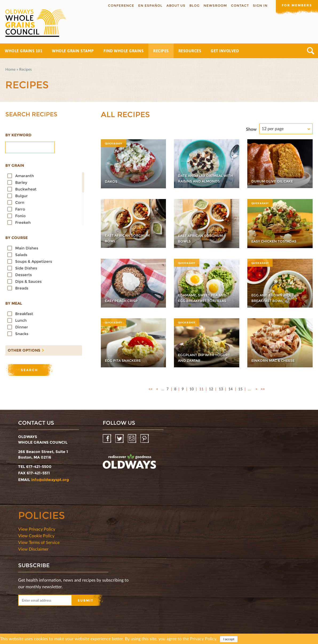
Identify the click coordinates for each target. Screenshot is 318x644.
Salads (21, 255)
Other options (23, 349)
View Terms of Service (39, 542)
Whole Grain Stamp (73, 51)
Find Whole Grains (124, 51)
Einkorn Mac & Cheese (276, 360)
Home (10, 69)
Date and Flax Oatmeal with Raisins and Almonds (203, 176)
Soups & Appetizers (34, 261)
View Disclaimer (33, 549)
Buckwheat (26, 189)
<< (150, 389)
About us (175, 5)
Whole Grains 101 (24, 51)
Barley (21, 182)
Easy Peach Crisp (123, 301)
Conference (121, 5)
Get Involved (225, 51)
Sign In (260, 5)
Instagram (132, 439)
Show (251, 129)
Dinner (22, 327)
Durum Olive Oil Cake (275, 181)
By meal (14, 303)
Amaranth (25, 176)
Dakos (112, 181)
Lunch (21, 320)
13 (221, 389)
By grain (15, 165)
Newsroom (215, 5)
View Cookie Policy (36, 536)
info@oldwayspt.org (50, 480)
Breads (22, 288)
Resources (190, 51)
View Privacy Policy (37, 529)
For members (297, 5)
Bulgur (21, 196)
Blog (194, 5)
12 (211, 389)
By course (17, 238)
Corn (20, 202)
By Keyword (18, 135)
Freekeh (23, 222)
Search (311, 51)
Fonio (20, 216)
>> (263, 389)
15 (240, 389)
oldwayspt (129, 462)
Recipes (161, 51)
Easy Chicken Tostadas (276, 241)
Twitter (120, 439)
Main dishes (27, 248)
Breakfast (24, 314)
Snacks (22, 334)
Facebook (107, 439)
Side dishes (26, 268)
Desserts (23, 275)
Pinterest (145, 439)
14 (230, 389)
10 (192, 389)
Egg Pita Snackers (125, 360)
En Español (150, 5)
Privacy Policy (203, 639)
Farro (20, 209)
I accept (229, 639)
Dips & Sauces (28, 281)
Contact (239, 5)
